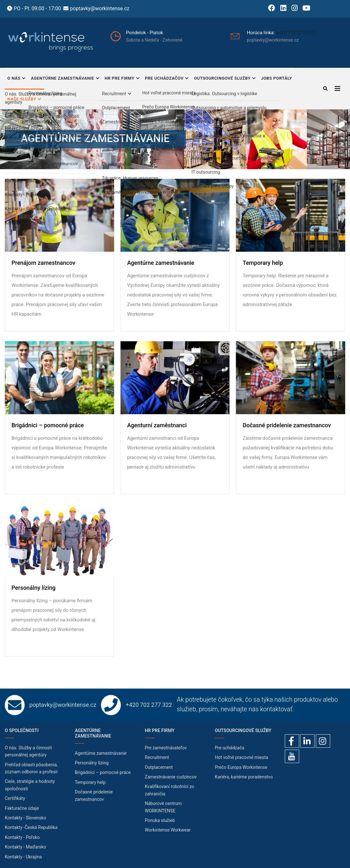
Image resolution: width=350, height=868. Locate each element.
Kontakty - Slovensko (25, 818)
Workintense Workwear (168, 830)
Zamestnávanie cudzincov (171, 777)
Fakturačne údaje (22, 808)
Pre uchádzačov (167, 79)
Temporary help (263, 263)
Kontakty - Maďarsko (25, 847)
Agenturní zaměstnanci (157, 425)
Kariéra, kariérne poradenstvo (244, 777)
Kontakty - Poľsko (22, 837)
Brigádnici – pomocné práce (48, 425)
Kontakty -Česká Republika (31, 827)
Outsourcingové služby (225, 79)
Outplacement (159, 767)
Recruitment (157, 757)
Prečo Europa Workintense (241, 767)
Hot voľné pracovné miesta (241, 757)
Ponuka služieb (160, 820)
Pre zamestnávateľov (166, 748)
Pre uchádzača (229, 748)
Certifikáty (15, 798)
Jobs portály (276, 78)
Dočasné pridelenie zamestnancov (287, 425)
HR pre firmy (122, 79)
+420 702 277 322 (295, 33)
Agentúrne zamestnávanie (65, 79)
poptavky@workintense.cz (100, 8)
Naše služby (24, 100)
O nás (17, 79)
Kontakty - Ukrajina (23, 857)
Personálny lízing (34, 588)
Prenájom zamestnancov (43, 263)
